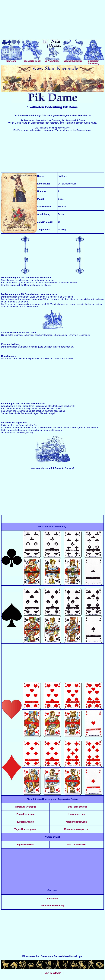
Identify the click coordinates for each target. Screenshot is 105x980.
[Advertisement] (52, 20)
